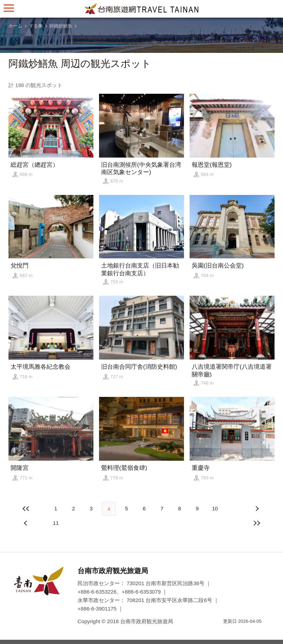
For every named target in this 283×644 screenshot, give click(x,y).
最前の (26, 509)
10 (215, 508)
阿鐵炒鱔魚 (61, 26)
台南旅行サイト (142, 9)
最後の (257, 523)
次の (26, 523)
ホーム (15, 26)
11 (56, 523)
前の (257, 509)
